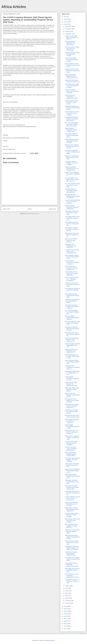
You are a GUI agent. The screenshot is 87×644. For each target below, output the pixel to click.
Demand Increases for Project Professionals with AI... (72, 135)
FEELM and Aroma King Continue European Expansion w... (72, 406)
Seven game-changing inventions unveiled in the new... (72, 229)
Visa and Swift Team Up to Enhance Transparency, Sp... (72, 493)
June (67, 591)
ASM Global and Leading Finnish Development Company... (72, 86)
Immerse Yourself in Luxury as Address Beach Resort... (71, 449)
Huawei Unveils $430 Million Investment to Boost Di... (71, 38)
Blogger (52, 640)
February (68, 601)
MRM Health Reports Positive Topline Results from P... (72, 476)
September (69, 34)
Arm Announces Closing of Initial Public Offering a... (72, 290)
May (67, 593)
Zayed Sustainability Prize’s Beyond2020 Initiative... (71, 60)
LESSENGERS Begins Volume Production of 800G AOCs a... (72, 119)
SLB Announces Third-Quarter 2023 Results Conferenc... (72, 307)
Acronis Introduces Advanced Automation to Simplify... (72, 91)
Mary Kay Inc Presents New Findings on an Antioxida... (71, 504)
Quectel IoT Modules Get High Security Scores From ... (72, 158)
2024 (65, 22)
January (68, 603)
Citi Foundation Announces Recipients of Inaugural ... (72, 262)
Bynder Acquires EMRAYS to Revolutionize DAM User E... (72, 471)
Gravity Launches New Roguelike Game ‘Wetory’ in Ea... (71, 351)
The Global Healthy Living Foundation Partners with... (72, 218)
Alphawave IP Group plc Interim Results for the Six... (72, 235)
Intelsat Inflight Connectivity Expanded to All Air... (72, 427)
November (68, 29)
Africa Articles (14, 7)
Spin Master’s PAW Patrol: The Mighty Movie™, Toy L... (72, 373)
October (68, 31)
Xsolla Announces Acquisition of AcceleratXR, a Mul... (72, 97)
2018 (65, 616)
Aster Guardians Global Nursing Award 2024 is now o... (72, 257)
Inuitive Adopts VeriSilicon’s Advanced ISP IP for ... (72, 378)
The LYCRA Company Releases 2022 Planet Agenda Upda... (72, 487)
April (67, 596)
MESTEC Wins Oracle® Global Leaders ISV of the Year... (72, 146)
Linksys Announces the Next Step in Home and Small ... (72, 65)
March (67, 598)
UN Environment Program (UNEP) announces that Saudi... (72, 559)
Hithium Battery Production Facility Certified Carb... (71, 130)
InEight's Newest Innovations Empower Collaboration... (72, 207)
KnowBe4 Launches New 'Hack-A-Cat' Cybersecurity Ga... (72, 251)
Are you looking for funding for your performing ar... (70, 43)
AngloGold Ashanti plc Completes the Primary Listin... (72, 296)
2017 (65, 619)
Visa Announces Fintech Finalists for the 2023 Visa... (72, 543)
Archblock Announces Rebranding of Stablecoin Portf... (71, 554)
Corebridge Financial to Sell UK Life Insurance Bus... (72, 224)
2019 (65, 614)
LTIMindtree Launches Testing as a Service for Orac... (72, 581)
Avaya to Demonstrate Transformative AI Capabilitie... (71, 443)
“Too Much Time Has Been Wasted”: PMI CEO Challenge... (72, 460)
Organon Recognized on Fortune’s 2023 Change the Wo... (72, 108)
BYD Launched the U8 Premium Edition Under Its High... (72, 356)
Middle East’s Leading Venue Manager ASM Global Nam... (72, 509)
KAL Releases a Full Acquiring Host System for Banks (72, 400)
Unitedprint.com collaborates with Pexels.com (70, 246)
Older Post (53, 209)
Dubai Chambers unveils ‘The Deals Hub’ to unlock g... (72, 113)
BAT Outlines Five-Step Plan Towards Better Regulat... (72, 412)
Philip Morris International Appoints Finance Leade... (72, 531)
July (67, 588)
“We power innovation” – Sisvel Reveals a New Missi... (72, 482)
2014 (65, 626)
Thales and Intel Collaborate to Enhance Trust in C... (72, 367)
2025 (65, 19)
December (68, 26)
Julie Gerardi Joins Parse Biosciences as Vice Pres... (72, 465)
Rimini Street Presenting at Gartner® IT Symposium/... (72, 421)
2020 (65, 611)
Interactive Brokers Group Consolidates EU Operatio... (72, 54)
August (67, 586)
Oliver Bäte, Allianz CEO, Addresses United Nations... (72, 389)
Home (30, 209)
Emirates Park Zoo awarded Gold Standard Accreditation (72, 196)
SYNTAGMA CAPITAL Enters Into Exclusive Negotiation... (72, 273)
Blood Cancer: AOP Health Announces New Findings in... (72, 520)
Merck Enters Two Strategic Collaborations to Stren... (72, 395)
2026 (65, 17)
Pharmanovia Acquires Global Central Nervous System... (72, 537)
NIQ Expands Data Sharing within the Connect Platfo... (71, 454)
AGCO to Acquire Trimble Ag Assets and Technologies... (72, 49)
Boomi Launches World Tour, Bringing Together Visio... (72, 362)
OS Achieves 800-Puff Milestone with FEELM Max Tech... (72, 329)
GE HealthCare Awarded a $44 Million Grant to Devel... (72, 570)
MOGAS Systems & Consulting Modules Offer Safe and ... (71, 191)
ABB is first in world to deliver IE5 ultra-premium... (71, 240)
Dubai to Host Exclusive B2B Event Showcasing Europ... (72, 71)
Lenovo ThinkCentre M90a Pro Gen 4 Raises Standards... (72, 202)
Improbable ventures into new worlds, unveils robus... (72, 213)
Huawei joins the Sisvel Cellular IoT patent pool (72, 81)
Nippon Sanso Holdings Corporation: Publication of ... (72, 174)
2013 (65, 628)
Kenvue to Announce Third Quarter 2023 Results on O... (72, 323)
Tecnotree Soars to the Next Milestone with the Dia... (72, 334)
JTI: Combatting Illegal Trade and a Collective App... (72, 312)
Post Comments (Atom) (33, 214)
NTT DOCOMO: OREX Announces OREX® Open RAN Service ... (72, 124)
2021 (65, 609)
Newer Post (7, 209)
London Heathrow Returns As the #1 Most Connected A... (72, 498)
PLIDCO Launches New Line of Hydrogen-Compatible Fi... (72, 279)
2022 (65, 606)
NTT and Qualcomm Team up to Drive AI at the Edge (72, 185)
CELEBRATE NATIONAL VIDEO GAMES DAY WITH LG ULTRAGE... (72, 548)
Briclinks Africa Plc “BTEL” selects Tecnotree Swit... (72, 416)
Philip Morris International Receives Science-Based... (72, 301)
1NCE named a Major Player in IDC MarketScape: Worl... (72, 384)
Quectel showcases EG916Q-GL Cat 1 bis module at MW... (72, 169)
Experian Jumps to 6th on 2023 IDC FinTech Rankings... (72, 515)
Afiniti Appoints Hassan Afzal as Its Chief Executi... (71, 102)
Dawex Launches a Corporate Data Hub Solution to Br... (71, 268)
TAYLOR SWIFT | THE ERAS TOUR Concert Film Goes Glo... (72, 180)
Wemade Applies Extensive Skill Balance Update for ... (72, 318)
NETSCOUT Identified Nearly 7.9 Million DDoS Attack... (72, 152)
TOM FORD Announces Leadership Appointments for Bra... (72, 576)
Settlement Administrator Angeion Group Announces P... (72, 340)
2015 (65, 624)
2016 (65, 621)
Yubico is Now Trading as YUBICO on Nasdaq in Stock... (72, 438)
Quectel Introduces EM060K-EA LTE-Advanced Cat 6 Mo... (72, 76)
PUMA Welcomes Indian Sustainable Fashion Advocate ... (72, 141)
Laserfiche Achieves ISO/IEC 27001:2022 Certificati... (72, 163)
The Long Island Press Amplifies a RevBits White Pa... (71, 526)
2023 (65, 24)
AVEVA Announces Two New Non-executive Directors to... (72, 432)
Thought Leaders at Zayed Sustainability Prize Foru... (72, 345)
